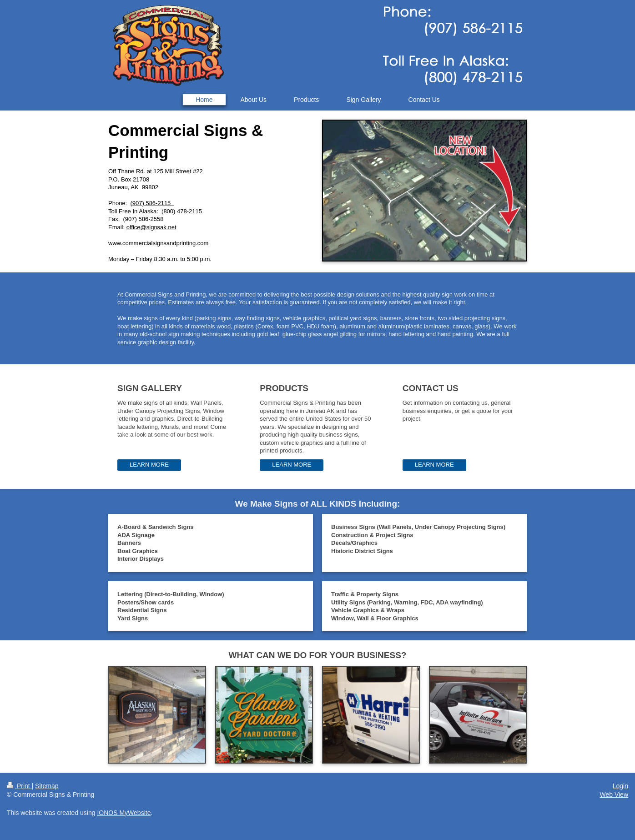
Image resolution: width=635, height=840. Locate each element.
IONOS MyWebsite (124, 813)
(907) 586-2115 (152, 203)
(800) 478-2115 (182, 211)
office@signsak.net (151, 227)
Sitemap (47, 786)
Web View (614, 795)
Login (620, 786)
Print (19, 786)
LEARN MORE (149, 465)
